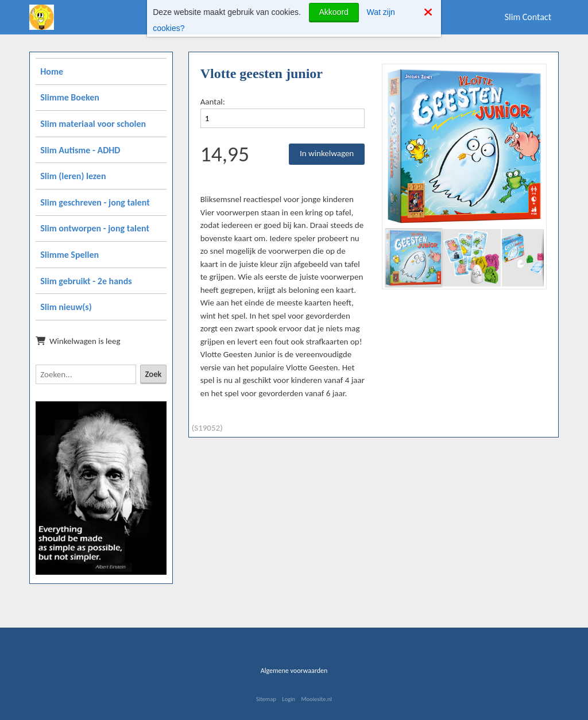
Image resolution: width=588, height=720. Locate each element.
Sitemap (266, 699)
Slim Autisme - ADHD (80, 150)
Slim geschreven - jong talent (95, 202)
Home (52, 71)
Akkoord (334, 12)
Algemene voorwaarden (294, 671)
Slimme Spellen (69, 255)
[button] (533, 77)
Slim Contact (528, 17)
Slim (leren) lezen (73, 176)
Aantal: (213, 102)
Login (289, 699)
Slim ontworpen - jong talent (95, 228)
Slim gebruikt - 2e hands (86, 281)
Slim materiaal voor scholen (93, 124)
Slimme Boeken (70, 97)
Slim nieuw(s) (66, 307)
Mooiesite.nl (317, 699)
